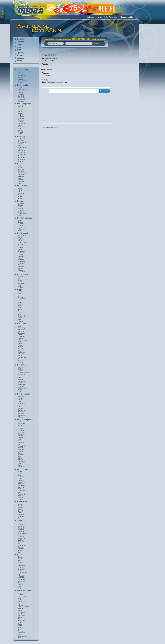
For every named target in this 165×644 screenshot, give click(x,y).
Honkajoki (21, 528)
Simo (19, 314)
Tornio (20, 319)
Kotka (20, 280)
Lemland (21, 79)
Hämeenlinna (22, 173)
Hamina (20, 277)
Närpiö (20, 383)
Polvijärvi (21, 412)
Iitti (19, 278)
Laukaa (20, 256)
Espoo (20, 557)
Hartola (20, 506)
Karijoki (20, 115)
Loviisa (20, 192)
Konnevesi (21, 251)
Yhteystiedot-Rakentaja (107, 17)
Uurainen (21, 268)
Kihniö (20, 335)
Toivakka (21, 267)
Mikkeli (20, 149)
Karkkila (20, 567)
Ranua (20, 309)
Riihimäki (21, 180)
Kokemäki (21, 537)
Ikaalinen (21, 330)
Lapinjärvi (21, 190)
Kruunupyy (21, 374)
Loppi (20, 178)
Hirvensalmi (22, 142)
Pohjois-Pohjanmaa (25, 420)
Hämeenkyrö (22, 328)
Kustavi (20, 600)
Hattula (20, 168)
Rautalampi (22, 485)
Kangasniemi (22, 147)
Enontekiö (21, 292)
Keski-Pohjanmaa (24, 218)
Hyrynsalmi (22, 203)
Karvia (20, 535)
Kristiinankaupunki (24, 372)
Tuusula (20, 585)
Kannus (20, 222)
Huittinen (21, 530)
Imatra (20, 87)
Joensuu (21, 58)
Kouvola (20, 282)
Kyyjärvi (20, 254)
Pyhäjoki (21, 448)
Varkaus (20, 496)
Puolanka (21, 210)
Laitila (20, 602)
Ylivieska (21, 467)
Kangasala (21, 333)
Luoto (20, 378)
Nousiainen (22, 615)
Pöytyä (20, 622)
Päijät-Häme (22, 502)
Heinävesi (21, 140)
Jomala (20, 77)
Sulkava (20, 161)
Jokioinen (21, 176)
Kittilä (20, 301)
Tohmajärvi (21, 415)
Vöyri (19, 391)
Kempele (21, 430)
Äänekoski (21, 272)
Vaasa (20, 61)
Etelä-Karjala (23, 85)
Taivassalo (21, 633)
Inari (19, 294)
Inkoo (20, 564)
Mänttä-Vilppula (23, 340)
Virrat (19, 361)
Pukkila (20, 197)
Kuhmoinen (22, 253)
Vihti (19, 588)
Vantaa (20, 586)
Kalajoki (20, 429)
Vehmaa (20, 638)
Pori (19, 543)
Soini (19, 129)
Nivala (20, 441)
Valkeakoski (22, 357)
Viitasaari (21, 270)
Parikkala (21, 94)
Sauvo (20, 629)
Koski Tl (20, 598)
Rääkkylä (21, 414)
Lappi (20, 290)
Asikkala (21, 504)
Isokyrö (20, 367)
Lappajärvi (21, 123)
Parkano (21, 345)
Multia (20, 258)
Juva (19, 146)
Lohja (20, 574)
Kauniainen (22, 569)
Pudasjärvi (21, 446)
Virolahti (20, 287)
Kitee (19, 401)
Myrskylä (21, 193)
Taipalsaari (21, 101)
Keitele (20, 475)
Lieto (19, 603)
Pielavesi (21, 484)
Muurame (21, 260)
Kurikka (20, 122)
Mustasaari (21, 381)
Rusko (20, 626)
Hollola (20, 509)
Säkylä (20, 550)
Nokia (20, 342)
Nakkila (20, 540)
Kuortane (21, 120)
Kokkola (20, 225)
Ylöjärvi (20, 362)
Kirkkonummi (22, 573)
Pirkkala (20, 347)
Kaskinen (21, 369)
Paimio (20, 619)
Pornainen (21, 579)
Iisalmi (20, 472)
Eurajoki (20, 525)
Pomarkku (21, 542)
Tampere (21, 42)
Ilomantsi (21, 396)
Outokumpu (22, 410)
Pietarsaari (21, 386)
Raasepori (21, 581)
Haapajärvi (21, 424)
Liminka (20, 436)
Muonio (20, 304)
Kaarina (20, 595)
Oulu (19, 47)
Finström (21, 74)
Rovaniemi (21, 311)
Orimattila (21, 514)
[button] (104, 91)
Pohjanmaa (22, 365)
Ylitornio (20, 321)
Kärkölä (20, 511)
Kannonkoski (22, 242)
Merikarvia (21, 538)
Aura (19, 593)
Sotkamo (21, 212)
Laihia (20, 376)
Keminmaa (21, 299)
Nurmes (20, 408)
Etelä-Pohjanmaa (24, 104)
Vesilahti (21, 359)
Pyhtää (20, 285)
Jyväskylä (21, 53)
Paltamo (20, 208)
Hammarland (22, 76)
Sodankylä (21, 316)
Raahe (20, 453)
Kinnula (20, 248)
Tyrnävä (20, 463)
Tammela (21, 181)
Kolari (20, 302)
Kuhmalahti (22, 336)
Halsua (20, 220)
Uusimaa (21, 555)
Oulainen (21, 443)
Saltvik (20, 83)
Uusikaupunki (22, 636)
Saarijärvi (21, 265)
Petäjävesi (21, 261)
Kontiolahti (21, 403)
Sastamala (21, 352)
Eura (19, 523)
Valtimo (20, 417)
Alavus (20, 108)
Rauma (20, 547)
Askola (20, 188)
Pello (19, 306)
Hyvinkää (21, 562)
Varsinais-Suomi (24, 591)
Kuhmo (20, 207)
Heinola (20, 508)
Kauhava (21, 118)
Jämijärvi (21, 531)
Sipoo (20, 198)
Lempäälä (21, 338)
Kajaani (20, 205)
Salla (19, 313)
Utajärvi (20, 465)
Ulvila (20, 552)
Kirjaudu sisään (127, 17)
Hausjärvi (21, 169)
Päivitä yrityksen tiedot (49, 128)
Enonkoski (21, 139)
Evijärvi (20, 110)
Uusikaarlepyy (23, 388)
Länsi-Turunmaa (23, 607)
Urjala (20, 355)
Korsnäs (20, 371)
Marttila (20, 608)
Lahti (19, 50)
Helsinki (21, 39)
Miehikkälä (21, 284)
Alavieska (21, 422)
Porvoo (20, 195)
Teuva (20, 130)
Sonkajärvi (21, 489)
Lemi (19, 91)
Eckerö (20, 72)
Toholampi (21, 229)
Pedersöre (21, 384)
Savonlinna (22, 159)
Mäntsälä (21, 576)
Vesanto (20, 497)
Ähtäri (20, 134)
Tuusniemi (21, 494)
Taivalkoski (21, 462)
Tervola (20, 318)
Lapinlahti (21, 480)
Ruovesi (20, 350)
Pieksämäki (22, 154)
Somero (20, 631)
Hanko (20, 559)
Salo (19, 627)
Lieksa (20, 405)
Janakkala (21, 175)
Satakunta (21, 520)
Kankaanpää (22, 533)
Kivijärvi (20, 249)
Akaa (19, 326)
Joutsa (20, 237)
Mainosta (91, 17)
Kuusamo (21, 432)
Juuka (20, 400)
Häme (20, 164)
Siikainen (21, 549)
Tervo (20, 492)
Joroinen (21, 144)
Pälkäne (20, 349)
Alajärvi (20, 106)
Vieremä (21, 499)
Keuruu (20, 246)
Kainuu (20, 201)
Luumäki (21, 93)
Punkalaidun (22, 545)
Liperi (20, 407)
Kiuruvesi (21, 477)
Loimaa (20, 605)
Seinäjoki (21, 127)
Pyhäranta (21, 621)
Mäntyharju (22, 151)
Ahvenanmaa (23, 70)
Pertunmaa (21, 152)
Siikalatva (21, 460)
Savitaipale (21, 99)
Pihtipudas (21, 263)
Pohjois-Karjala (24, 394)
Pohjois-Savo (23, 469)
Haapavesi (21, 425)
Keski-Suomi (23, 233)
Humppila (21, 171)
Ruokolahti (21, 98)
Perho (20, 227)
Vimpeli (20, 132)
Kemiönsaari (22, 596)
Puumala (21, 156)
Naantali (20, 614)
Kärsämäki (21, 434)
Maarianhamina (23, 81)
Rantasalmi (22, 158)
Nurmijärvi (21, 578)
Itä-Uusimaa (22, 186)
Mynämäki (21, 612)
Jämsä (20, 241)
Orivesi (20, 343)
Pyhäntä (20, 451)
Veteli (20, 231)
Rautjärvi (21, 96)
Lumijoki (20, 437)
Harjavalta (21, 526)
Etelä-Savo (22, 136)
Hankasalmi (22, 236)
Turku (20, 44)
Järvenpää (21, 566)
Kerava (20, 571)
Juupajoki (21, 331)
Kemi (19, 295)
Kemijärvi (21, 297)
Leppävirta (21, 482)
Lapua (20, 125)
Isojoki (20, 113)
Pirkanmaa (22, 324)
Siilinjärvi (21, 487)
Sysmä (20, 518)
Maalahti (21, 379)
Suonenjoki (22, 491)
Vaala (20, 215)
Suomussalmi (22, 214)
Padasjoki (21, 516)
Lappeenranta (22, 89)
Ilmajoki (20, 111)
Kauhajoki (21, 116)
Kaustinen (21, 224)
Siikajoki (20, 458)
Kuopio (20, 55)
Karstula (20, 244)
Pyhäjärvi (21, 449)
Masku (20, 610)
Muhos (20, 439)
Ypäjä (20, 183)
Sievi (19, 456)
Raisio (20, 624)
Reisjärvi (21, 455)
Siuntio (20, 583)
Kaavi (20, 473)
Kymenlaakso (23, 274)
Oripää (20, 617)
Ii (18, 427)
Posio (20, 307)
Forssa (20, 166)
